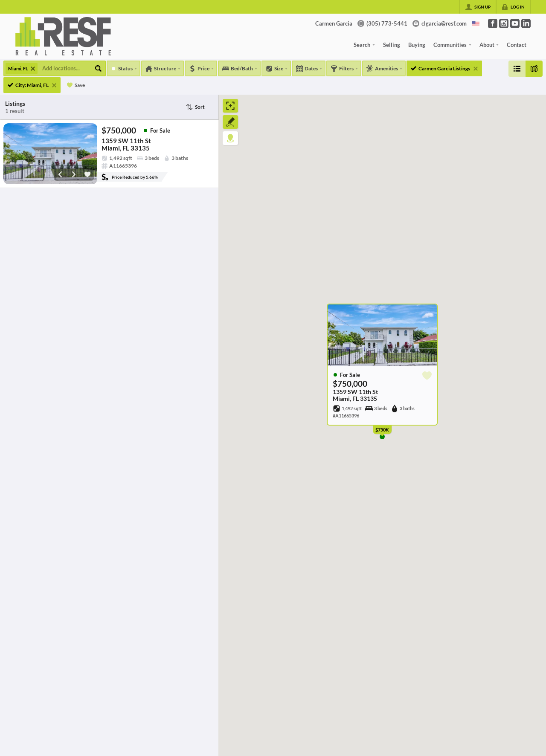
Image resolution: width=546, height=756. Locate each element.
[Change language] (476, 23)
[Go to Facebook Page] (493, 23)
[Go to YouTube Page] (515, 23)
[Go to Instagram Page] (504, 23)
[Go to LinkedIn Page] (526, 23)
